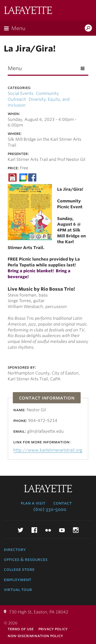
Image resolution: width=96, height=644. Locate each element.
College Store (19, 569)
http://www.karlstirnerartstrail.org (48, 450)
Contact (62, 503)
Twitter (20, 530)
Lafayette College (28, 11)
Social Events (20, 93)
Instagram (76, 530)
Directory (15, 549)
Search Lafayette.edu (88, 29)
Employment (18, 579)
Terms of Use (21, 629)
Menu (18, 28)
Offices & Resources (26, 559)
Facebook (34, 530)
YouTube (62, 530)
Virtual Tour (18, 589)
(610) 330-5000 (50, 509)
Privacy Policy (53, 629)
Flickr (48, 530)
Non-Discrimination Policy (35, 636)
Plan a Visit (33, 503)
